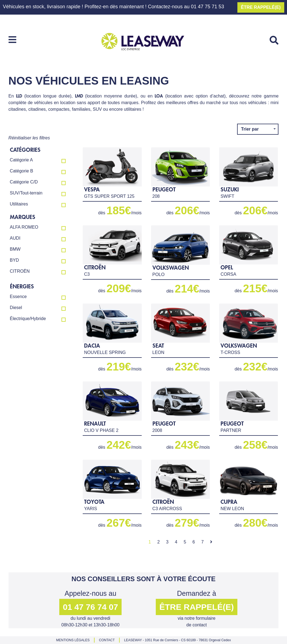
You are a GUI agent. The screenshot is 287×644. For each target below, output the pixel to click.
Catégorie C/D (38, 182)
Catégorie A (38, 160)
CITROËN (38, 272)
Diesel (38, 308)
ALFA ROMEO (38, 228)
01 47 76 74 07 (90, 607)
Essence (38, 297)
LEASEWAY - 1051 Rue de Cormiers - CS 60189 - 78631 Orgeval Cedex (177, 640)
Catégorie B (38, 171)
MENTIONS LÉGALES (73, 640)
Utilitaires (38, 204)
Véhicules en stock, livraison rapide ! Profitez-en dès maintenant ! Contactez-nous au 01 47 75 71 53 (113, 7)
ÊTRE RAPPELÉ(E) (261, 7)
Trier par (250, 129)
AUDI (38, 239)
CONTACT (107, 640)
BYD (38, 261)
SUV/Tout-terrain (38, 193)
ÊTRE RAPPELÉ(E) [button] (197, 607)
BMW (38, 250)
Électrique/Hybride (38, 319)
